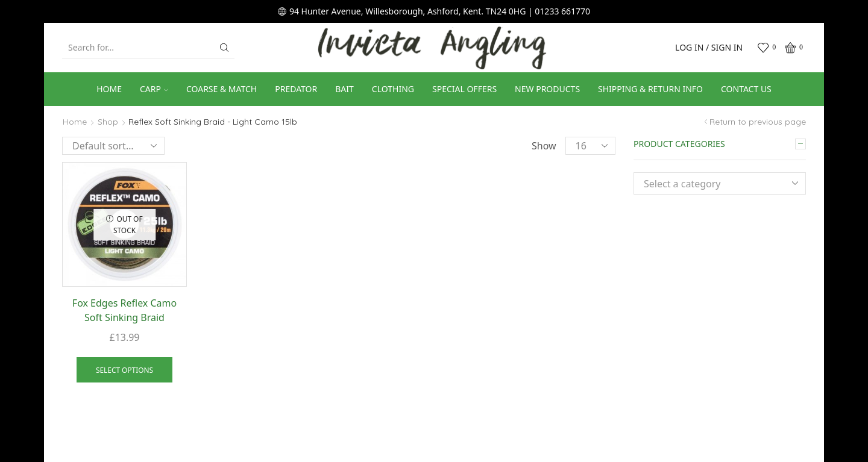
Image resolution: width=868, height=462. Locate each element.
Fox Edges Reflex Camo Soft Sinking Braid (124, 310)
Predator (296, 89)
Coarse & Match (222, 89)
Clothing (393, 89)
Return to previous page (758, 122)
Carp (154, 89)
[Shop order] (113, 146)
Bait (344, 89)
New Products (547, 89)
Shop (108, 122)
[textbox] (711, 184)
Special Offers (464, 89)
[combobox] (720, 183)
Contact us (746, 89)
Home (109, 89)
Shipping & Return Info (650, 89)
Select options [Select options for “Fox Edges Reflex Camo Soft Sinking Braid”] (124, 370)
